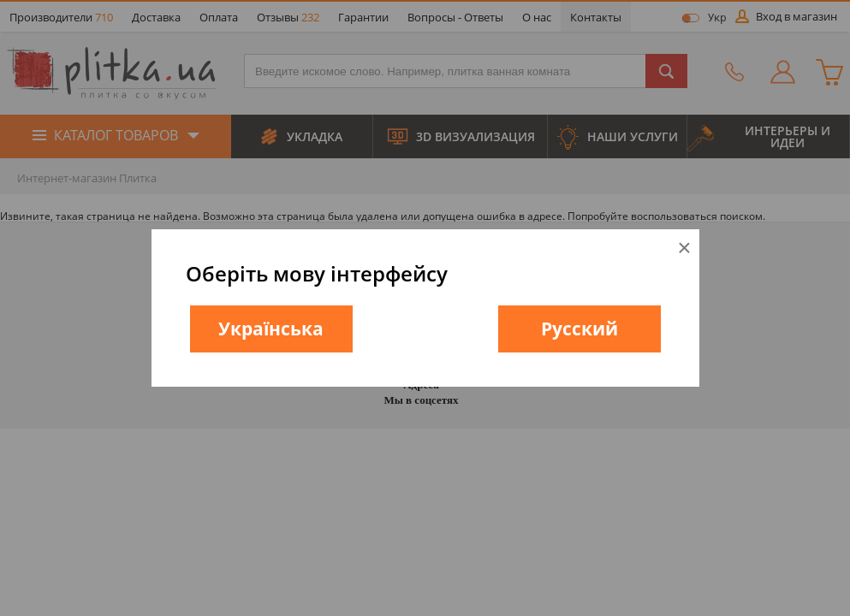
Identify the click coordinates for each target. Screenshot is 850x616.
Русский (580, 329)
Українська (271, 329)
